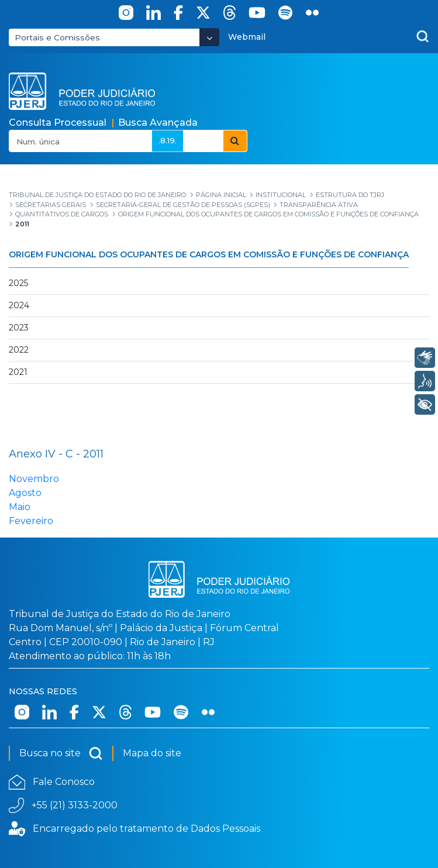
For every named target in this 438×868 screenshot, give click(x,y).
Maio (20, 507)
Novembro (34, 479)
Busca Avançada (158, 123)
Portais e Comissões (57, 37)
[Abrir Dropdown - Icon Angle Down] (209, 37)
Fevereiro (31, 521)
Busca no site (61, 753)
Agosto (25, 493)
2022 (19, 350)
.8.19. (168, 140)
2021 (18, 372)
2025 (18, 283)
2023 (19, 328)
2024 (19, 305)
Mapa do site (152, 753)
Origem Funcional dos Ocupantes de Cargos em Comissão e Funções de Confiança (209, 254)
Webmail (247, 37)
